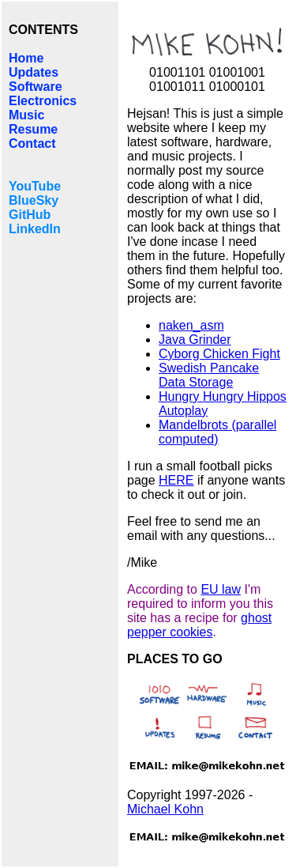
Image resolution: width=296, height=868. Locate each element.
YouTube (35, 186)
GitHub (30, 215)
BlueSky (34, 200)
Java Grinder (195, 340)
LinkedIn (35, 229)
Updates (34, 72)
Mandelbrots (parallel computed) (217, 432)
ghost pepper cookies (199, 625)
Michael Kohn (165, 809)
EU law (221, 589)
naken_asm (191, 325)
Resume (33, 129)
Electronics (43, 101)
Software (36, 87)
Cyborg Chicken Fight (219, 354)
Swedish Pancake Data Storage (209, 375)
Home (26, 58)
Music (26, 115)
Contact (32, 143)
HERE (176, 480)
